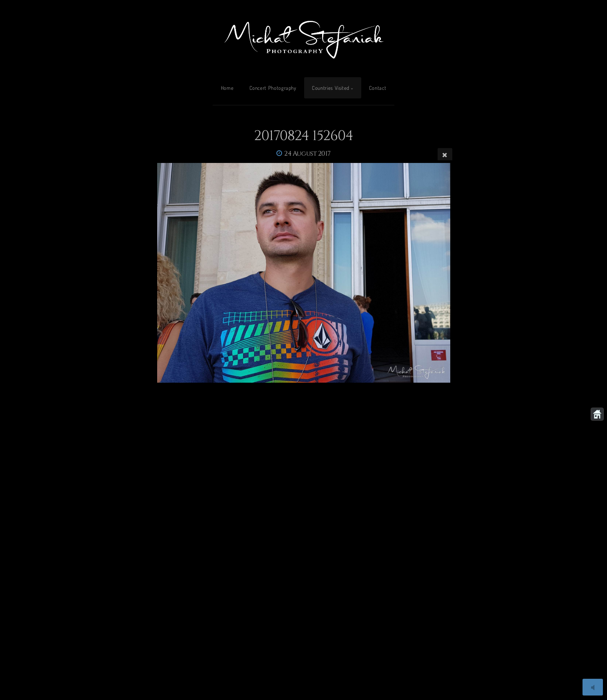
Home (227, 88)
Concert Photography (273, 88)
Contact (378, 88)
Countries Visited (331, 88)
